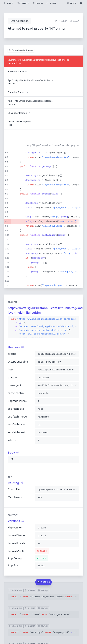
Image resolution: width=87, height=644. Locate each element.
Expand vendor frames (21, 50)
